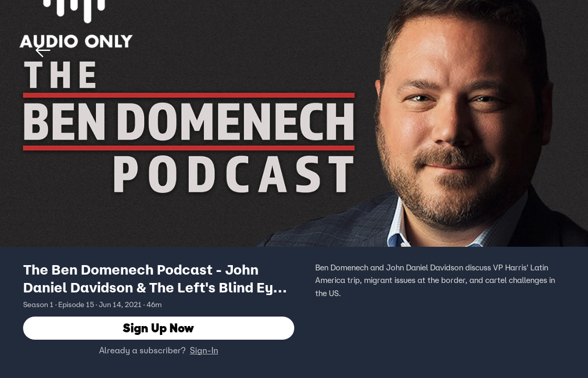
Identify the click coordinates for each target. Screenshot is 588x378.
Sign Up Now (158, 328)
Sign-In (204, 350)
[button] (43, 50)
